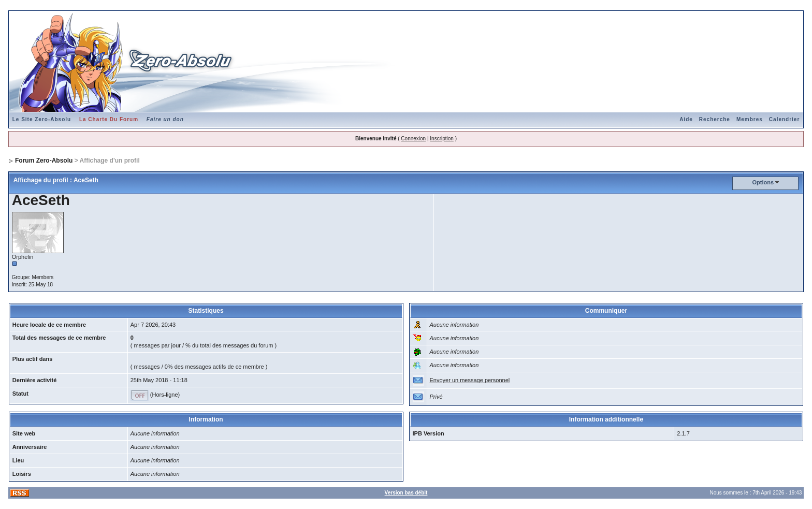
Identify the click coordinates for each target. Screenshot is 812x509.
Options (763, 182)
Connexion (413, 139)
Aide (686, 119)
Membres (750, 119)
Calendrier (784, 119)
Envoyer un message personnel (470, 380)
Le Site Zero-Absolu (42, 119)
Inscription (442, 139)
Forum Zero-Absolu (44, 161)
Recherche (715, 119)
